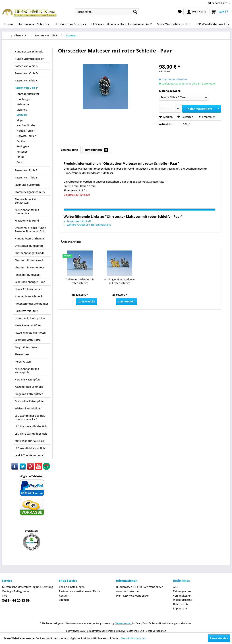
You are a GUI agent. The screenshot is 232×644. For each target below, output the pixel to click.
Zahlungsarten (182, 591)
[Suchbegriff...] (107, 12)
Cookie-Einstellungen (72, 587)
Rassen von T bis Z (26, 177)
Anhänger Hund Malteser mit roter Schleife (120, 281)
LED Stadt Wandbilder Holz (31, 426)
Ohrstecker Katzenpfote (29, 401)
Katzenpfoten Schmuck (29, 387)
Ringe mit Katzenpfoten (29, 394)
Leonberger (23, 99)
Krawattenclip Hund (27, 221)
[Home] (9, 24)
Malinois (22, 110)
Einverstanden (219, 638)
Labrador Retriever (28, 94)
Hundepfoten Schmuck (29, 296)
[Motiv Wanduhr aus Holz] (174, 24)
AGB (176, 587)
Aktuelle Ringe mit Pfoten (30, 333)
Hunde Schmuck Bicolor (29, 59)
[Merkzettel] (180, 12)
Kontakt (64, 596)
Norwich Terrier (26, 136)
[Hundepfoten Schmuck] (70, 24)
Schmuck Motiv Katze (28, 340)
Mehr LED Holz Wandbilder (132, 596)
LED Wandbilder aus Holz (30, 448)
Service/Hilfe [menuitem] (218, 3)
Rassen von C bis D (26, 73)
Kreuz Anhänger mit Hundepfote (27, 212)
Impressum (180, 608)
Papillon (21, 141)
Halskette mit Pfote (26, 311)
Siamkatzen (22, 354)
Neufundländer (26, 125)
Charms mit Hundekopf (29, 260)
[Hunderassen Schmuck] (34, 24)
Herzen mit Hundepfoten (30, 318)
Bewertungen (97, 150)
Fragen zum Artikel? (77, 221)
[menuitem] (107, 12)
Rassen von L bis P (26, 88)
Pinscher (22, 152)
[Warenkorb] (220, 12)
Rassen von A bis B (26, 66)
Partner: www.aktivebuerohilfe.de (79, 591)
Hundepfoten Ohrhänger (30, 238)
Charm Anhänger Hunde (30, 253)
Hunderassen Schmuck (29, 51)
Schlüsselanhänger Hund (30, 282)
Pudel (20, 162)
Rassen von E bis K (26, 80)
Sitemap (64, 600)
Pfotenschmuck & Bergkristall (25, 201)
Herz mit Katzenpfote (28, 379)
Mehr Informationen (133, 638)
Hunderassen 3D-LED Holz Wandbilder (139, 587)
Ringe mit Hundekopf (28, 275)
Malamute (23, 104)
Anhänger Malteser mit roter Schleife (80, 281)
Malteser (22, 115)
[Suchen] (135, 12)
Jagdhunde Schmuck (27, 185)
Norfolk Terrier (26, 131)
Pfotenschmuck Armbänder (31, 304)
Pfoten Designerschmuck (30, 192)
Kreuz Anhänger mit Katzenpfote (27, 371)
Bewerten (186, 117)
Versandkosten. (124, 623)
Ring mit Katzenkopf (27, 347)
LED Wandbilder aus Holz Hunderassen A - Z (30, 417)
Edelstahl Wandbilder (28, 408)
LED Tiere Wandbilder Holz (31, 434)
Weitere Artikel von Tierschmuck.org (87, 225)
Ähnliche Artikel (71, 242)
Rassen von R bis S (26, 170)
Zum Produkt (87, 301)
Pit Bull (21, 157)
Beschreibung (69, 150)
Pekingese (23, 146)
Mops (20, 120)
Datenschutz (181, 604)
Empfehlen (207, 117)
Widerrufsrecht (182, 600)
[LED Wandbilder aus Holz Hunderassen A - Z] (122, 24)
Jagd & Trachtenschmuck (30, 455)
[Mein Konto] (197, 12)
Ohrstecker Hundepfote (29, 246)
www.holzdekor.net (128, 591)
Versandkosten (182, 596)
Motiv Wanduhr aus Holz (30, 441)
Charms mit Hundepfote (29, 267)
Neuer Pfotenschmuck (28, 289)
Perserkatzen (23, 362)
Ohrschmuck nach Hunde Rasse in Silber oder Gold (30, 230)
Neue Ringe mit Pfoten (28, 325)
